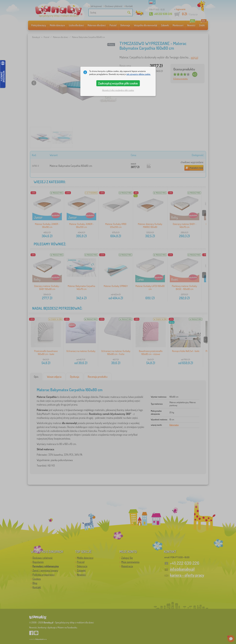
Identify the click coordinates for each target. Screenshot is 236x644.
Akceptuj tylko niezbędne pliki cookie (118, 90)
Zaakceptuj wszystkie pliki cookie (118, 83)
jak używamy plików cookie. (139, 74)
